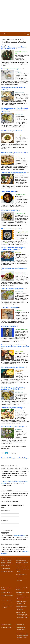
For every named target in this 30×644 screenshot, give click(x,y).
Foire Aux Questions (7, 600)
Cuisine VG (20, 606)
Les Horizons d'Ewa (20, 213)
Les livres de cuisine (22, 597)
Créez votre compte (20, 535)
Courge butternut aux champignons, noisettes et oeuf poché (13, 249)
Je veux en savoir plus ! (23, 567)
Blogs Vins (20, 602)
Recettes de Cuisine (6, 559)
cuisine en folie (19, 115)
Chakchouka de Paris (8, 191)
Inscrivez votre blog (7, 592)
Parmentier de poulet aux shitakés (13, 367)
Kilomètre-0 (18, 157)
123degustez (18, 72)
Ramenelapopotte (20, 92)
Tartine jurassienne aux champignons (14, 268)
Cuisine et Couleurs (20, 195)
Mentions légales (6, 568)
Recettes (4, 34)
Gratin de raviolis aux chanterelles (13, 289)
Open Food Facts (21, 634)
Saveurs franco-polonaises (19, 371)
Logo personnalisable (7, 603)
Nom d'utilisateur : (6, 511)
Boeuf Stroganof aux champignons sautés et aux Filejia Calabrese (13, 388)
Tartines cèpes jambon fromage (12, 408)
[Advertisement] (15, 16)
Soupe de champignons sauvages (13, 427)
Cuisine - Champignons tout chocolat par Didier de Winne (14, 48)
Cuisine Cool (20, 613)
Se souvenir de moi (8, 531)
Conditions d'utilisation (8, 571)
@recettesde (25, 579)
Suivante (14, 453)
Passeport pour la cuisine (22, 232)
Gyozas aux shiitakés (8, 326)
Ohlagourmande (19, 311)
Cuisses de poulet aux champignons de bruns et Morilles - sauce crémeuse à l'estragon (15, 110)
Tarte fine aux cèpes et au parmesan (14, 173)
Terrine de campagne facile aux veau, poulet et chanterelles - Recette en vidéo (15, 346)
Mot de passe (5, 521)
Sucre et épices (19, 135)
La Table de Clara (20, 176)
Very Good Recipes (7, 628)
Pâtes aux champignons (9, 210)
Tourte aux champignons (10, 307)
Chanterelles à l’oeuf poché (11, 229)
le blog (19, 579)
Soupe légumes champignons (11, 69)
